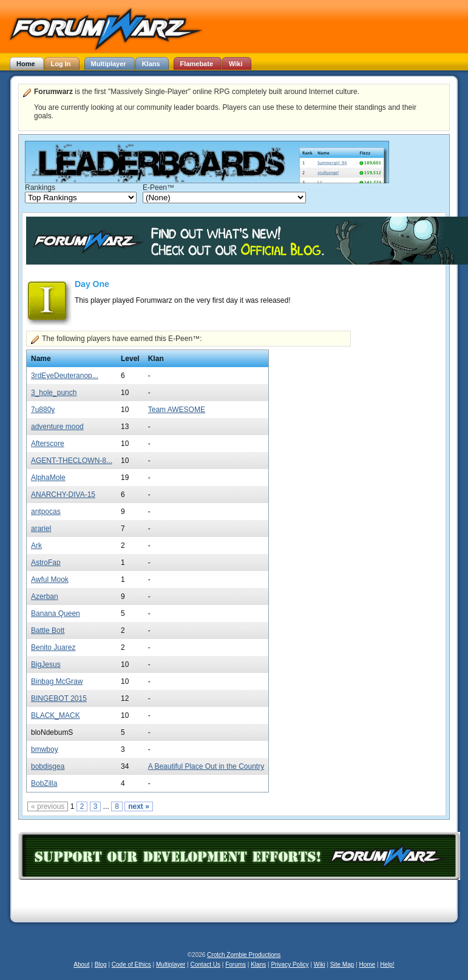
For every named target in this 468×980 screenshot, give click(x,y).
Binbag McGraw (57, 681)
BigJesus (46, 664)
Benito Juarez (53, 647)
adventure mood (57, 427)
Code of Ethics (131, 965)
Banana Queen (56, 613)
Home (367, 965)
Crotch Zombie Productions (244, 955)
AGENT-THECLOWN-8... (72, 461)
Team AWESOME (177, 410)
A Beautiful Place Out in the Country (206, 766)
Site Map (342, 965)
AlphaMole (48, 478)
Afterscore (48, 444)
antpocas (46, 512)
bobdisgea (48, 766)
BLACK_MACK (56, 715)
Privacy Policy (290, 965)
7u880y (43, 410)
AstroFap (46, 563)
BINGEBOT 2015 (59, 698)
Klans (258, 965)
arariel (41, 529)
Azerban (45, 596)
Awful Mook (50, 580)
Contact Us (205, 965)
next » (139, 806)
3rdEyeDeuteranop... (65, 376)
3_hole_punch (54, 393)
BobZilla (44, 783)
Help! (387, 965)
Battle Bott (48, 630)
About (81, 965)
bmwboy (45, 749)
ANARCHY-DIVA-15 (63, 495)
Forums (236, 965)
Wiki (320, 965)
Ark (36, 546)
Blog (101, 965)
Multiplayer (171, 965)
